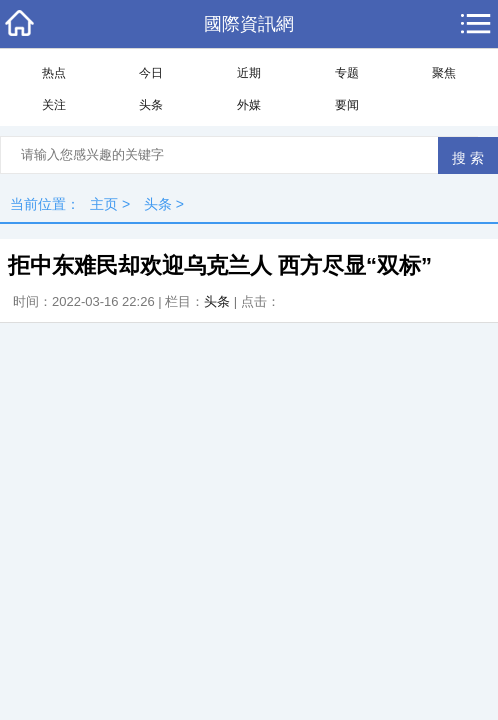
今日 (151, 73)
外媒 (249, 105)
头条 (151, 105)
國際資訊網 (249, 24)
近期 (249, 73)
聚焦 (444, 73)
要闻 (347, 105)
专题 (347, 73)
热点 (54, 73)
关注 (54, 105)
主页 (104, 204)
